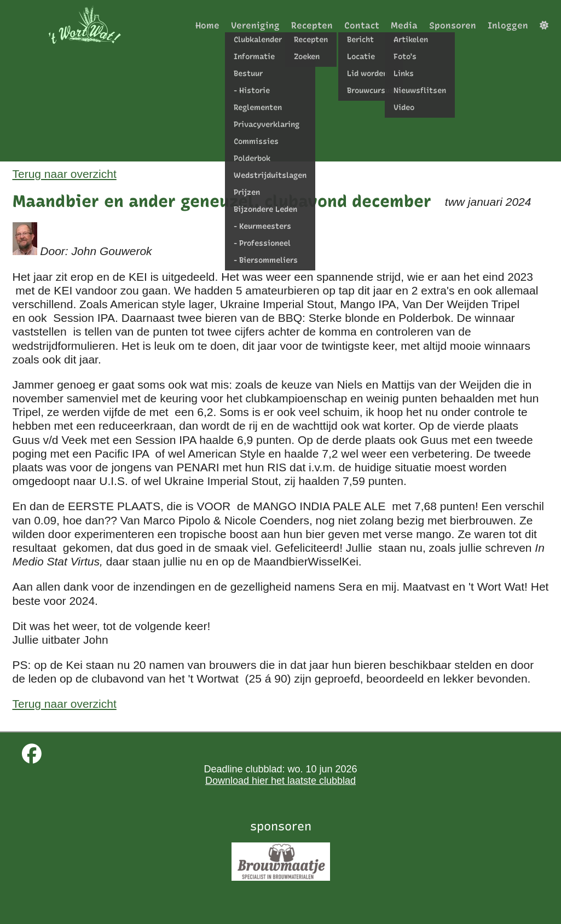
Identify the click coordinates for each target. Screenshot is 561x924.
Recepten (312, 25)
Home (207, 25)
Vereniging (255, 25)
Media (404, 25)
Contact (362, 25)
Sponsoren (453, 25)
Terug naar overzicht (65, 174)
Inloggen (508, 25)
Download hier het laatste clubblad (280, 781)
